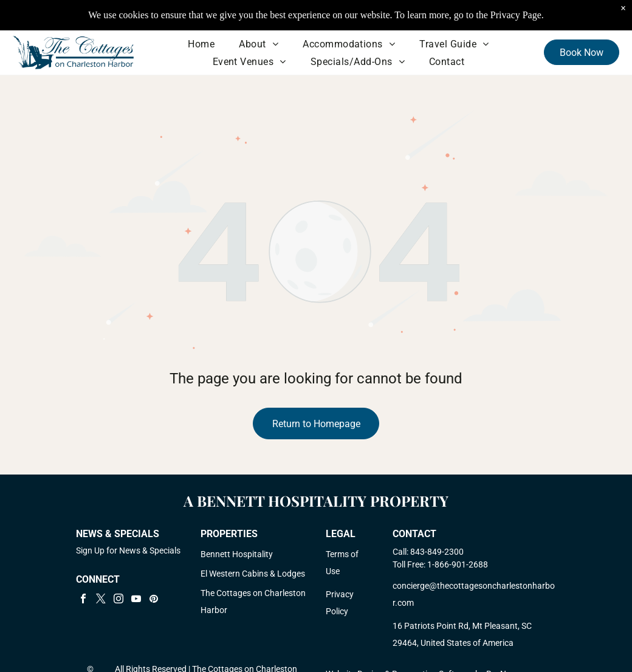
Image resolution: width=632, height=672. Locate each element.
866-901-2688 (461, 564)
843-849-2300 (437, 552)
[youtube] (136, 600)
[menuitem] (201, 44)
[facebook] (83, 600)
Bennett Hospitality (237, 554)
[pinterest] (154, 600)
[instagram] (118, 600)
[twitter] (101, 600)
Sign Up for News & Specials (128, 550)
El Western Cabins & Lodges (253, 574)
